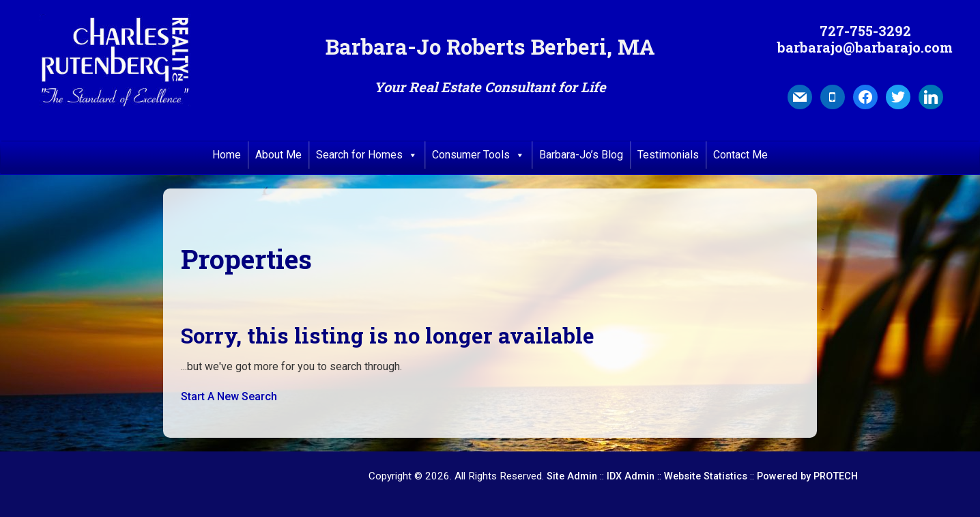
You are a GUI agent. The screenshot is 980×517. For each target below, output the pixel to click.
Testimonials (668, 155)
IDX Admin (631, 476)
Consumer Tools (478, 155)
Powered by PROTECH (807, 476)
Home (227, 155)
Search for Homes (367, 155)
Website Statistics (706, 476)
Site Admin (572, 476)
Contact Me (740, 155)
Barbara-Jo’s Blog (581, 155)
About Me (278, 155)
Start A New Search (229, 396)
